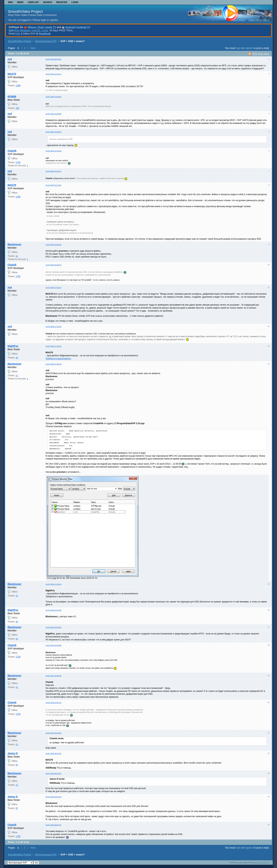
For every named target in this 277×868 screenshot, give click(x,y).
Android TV (83, 27)
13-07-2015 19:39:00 (53, 645)
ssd (10, 59)
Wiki (11, 2)
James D (13, 753)
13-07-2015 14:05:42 (53, 132)
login (238, 48)
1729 (18, 162)
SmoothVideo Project (25, 11)
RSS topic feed (260, 54)
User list (33, 2)
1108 (18, 86)
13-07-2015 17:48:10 (53, 584)
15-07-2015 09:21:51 (53, 825)
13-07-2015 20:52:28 (53, 676)
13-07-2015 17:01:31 (53, 287)
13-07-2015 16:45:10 (53, 265)
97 (17, 765)
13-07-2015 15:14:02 (53, 185)
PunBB (240, 863)
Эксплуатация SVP (46, 41)
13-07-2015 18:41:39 (53, 610)
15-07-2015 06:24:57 (53, 773)
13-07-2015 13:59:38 (53, 114)
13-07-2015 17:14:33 (53, 326)
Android (70, 27)
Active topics (238, 20)
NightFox (13, 346)
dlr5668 (12, 96)
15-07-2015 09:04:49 (53, 797)
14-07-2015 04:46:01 (53, 733)
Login (75, 2)
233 (17, 108)
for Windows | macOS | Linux (28, 30)
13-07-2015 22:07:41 (53, 703)
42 (17, 358)
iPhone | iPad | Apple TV (42, 27)
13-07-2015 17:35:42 (53, 364)
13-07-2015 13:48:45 (53, 97)
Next (33, 48)
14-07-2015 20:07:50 (53, 753)
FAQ (18, 34)
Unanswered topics (259, 20)
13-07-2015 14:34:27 (53, 171)
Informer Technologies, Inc (261, 863)
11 (17, 256)
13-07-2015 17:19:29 (53, 346)
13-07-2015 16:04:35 (53, 244)
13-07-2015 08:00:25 (53, 59)
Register (62, 2)
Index (20, 2)
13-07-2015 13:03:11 (53, 74)
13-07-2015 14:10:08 (53, 151)
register (249, 48)
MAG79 (12, 74)
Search (48, 2)
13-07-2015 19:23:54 (53, 627)
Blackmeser (15, 244)
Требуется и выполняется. (58, 359)
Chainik (12, 151)
